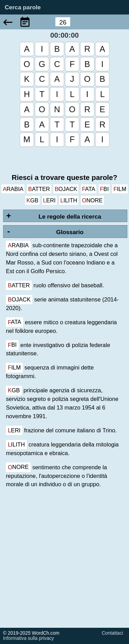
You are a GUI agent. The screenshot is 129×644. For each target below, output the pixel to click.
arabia (13, 189)
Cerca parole (23, 8)
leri (49, 200)
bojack (66, 189)
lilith (69, 200)
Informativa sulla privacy (29, 638)
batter (39, 189)
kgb (33, 200)
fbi (105, 189)
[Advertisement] (64, 563)
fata (89, 189)
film (120, 189)
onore (92, 200)
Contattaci (112, 633)
